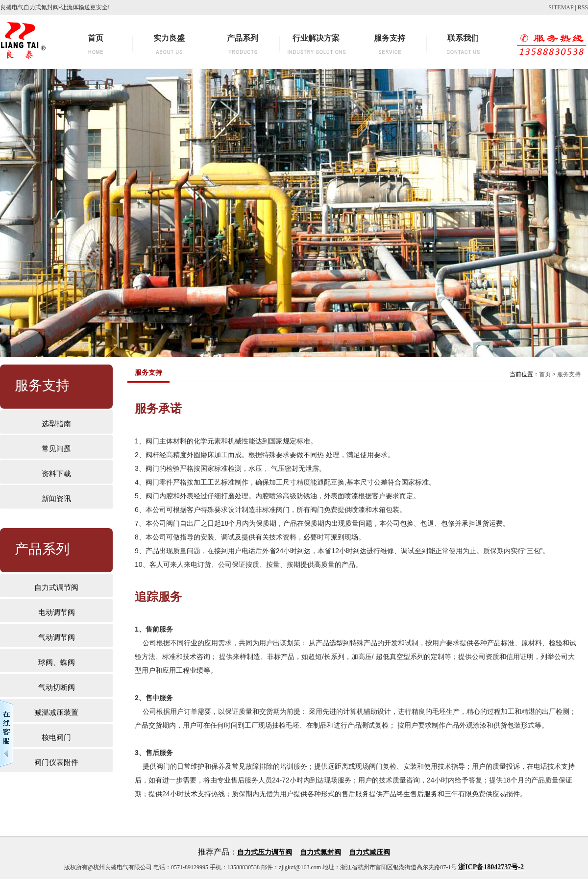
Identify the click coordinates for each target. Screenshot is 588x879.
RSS (583, 7)
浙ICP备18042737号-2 (491, 867)
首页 (545, 374)
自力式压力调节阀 (265, 852)
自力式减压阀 (369, 852)
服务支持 (569, 374)
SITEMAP (561, 7)
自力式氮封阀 (320, 852)
